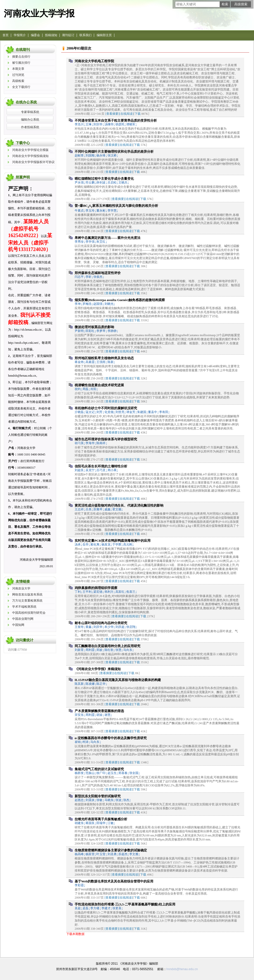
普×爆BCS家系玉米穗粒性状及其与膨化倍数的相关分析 (116, 206)
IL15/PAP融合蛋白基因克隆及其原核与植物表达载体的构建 (118, 680)
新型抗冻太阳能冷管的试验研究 (98, 796)
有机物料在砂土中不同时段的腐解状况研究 (106, 408)
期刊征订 (68, 35)
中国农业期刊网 (23, 619)
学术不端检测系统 (24, 607)
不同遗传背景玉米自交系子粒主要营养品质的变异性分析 (116, 120)
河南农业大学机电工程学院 (94, 61)
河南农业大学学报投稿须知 (30, 156)
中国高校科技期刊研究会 (29, 613)
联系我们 (86, 35)
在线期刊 (23, 50)
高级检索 (18, 81)
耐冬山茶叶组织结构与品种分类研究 (101, 623)
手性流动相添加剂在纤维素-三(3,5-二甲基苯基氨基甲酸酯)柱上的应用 (125, 904)
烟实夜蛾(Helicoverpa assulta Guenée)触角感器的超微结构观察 (120, 300)
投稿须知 (51, 35)
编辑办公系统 (30, 120)
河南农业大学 (21, 588)
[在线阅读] (126, 114)
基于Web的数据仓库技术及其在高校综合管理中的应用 (114, 881)
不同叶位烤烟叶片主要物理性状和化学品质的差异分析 (114, 152)
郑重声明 (23, 177)
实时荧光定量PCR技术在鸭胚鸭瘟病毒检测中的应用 (113, 541)
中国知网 (18, 625)
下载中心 (23, 143)
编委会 (35, 35)
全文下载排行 (21, 87)
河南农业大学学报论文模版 (30, 150)
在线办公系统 (26, 102)
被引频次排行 (21, 63)
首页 (6, 35)
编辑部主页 (104, 35)
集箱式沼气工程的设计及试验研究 (99, 769)
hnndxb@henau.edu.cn (182, 969)
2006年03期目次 (79, 48)
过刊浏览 (18, 75)
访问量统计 (25, 640)
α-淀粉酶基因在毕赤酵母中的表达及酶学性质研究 (111, 738)
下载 (138, 114)
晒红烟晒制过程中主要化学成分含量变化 (104, 179)
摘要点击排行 (21, 57)
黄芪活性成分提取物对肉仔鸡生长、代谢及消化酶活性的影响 (119, 505)
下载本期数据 (75, 934)
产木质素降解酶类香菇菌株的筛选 (99, 711)
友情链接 (23, 582)
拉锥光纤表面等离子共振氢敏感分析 (101, 819)
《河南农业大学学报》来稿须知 (98, 669)
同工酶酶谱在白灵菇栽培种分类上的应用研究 (108, 646)
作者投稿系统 (30, 127)
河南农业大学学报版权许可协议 (33, 162)
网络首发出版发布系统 (27, 595)
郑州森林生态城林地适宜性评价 (98, 273)
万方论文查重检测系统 (27, 601)
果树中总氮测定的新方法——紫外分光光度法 (108, 238)
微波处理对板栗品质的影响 (94, 327)
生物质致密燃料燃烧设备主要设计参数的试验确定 (111, 850)
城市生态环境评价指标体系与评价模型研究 (106, 439)
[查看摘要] (112, 114)
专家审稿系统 (30, 112)
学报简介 (20, 35)
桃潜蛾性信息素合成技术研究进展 (99, 385)
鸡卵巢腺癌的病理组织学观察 (96, 588)
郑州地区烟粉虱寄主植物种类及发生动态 (104, 358)
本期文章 (18, 69)
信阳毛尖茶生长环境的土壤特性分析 (101, 466)
